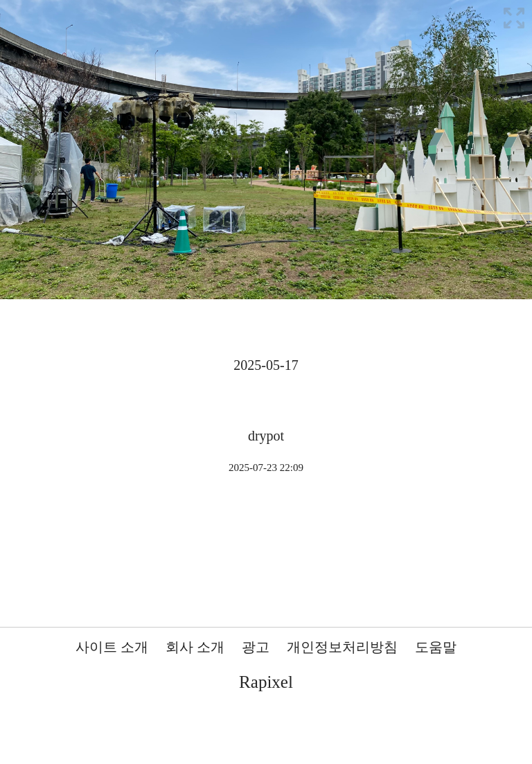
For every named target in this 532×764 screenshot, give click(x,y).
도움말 (436, 647)
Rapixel (266, 682)
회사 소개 (195, 647)
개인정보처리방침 (342, 647)
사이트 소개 (112, 647)
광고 (256, 647)
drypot (266, 436)
